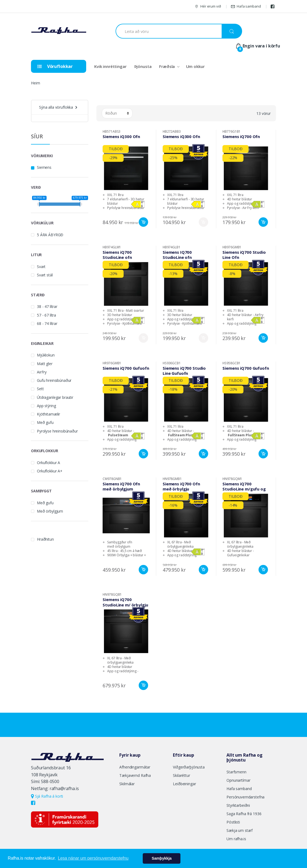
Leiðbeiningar (184, 784)
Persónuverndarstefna (245, 797)
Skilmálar (127, 784)
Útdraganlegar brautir (55, 397)
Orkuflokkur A (48, 463)
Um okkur (195, 66)
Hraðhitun (45, 539)
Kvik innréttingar (110, 66)
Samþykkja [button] (162, 858)
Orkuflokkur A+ (50, 471)
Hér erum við (208, 6)
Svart (41, 267)
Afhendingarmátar (135, 767)
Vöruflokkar (55, 66)
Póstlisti (233, 822)
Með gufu (45, 422)
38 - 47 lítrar (47, 306)
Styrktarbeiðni (238, 805)
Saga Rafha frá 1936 (244, 814)
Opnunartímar (238, 780)
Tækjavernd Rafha (135, 775)
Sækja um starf (240, 830)
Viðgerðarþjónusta (189, 767)
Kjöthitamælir (48, 414)
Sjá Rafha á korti (47, 796)
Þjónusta (143, 66)
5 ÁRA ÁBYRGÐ (50, 235)
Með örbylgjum (50, 511)
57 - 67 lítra (46, 315)
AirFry (42, 372)
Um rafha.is (236, 839)
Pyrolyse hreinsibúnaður (57, 431)
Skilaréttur (181, 775)
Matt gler (45, 364)
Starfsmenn (236, 772)
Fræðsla (167, 66)
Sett (40, 389)
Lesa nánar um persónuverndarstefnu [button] (93, 858)
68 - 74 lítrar (47, 323)
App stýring (46, 406)
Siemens (44, 167)
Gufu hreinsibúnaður (54, 380)
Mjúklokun (46, 355)
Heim (35, 83)
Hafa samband (246, 6)
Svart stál (45, 275)
